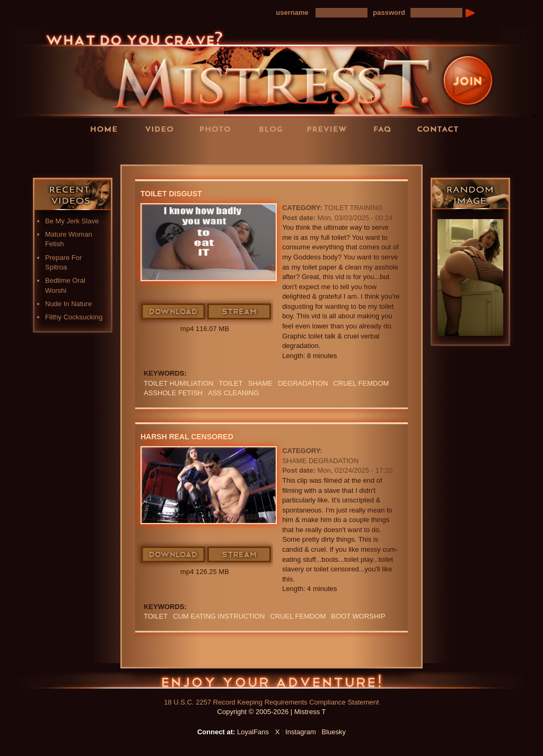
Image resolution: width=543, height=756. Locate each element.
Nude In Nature (68, 304)
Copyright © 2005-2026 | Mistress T (272, 712)
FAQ (386, 129)
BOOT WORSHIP (358, 616)
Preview (330, 129)
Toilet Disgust (171, 194)
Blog (274, 129)
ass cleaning (233, 393)
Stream (240, 312)
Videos (163, 129)
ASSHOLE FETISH (173, 393)
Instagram (301, 732)
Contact (441, 129)
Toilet (230, 383)
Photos (218, 129)
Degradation (303, 383)
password (389, 12)
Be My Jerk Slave (72, 221)
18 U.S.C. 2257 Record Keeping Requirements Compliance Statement (271, 702)
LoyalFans (163, 150)
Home (107, 129)
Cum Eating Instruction (219, 616)
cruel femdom (361, 383)
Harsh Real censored (187, 437)
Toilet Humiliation (178, 383)
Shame (260, 383)
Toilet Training (353, 208)
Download (174, 312)
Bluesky (334, 732)
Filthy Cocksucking (74, 317)
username (292, 12)
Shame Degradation (320, 461)
